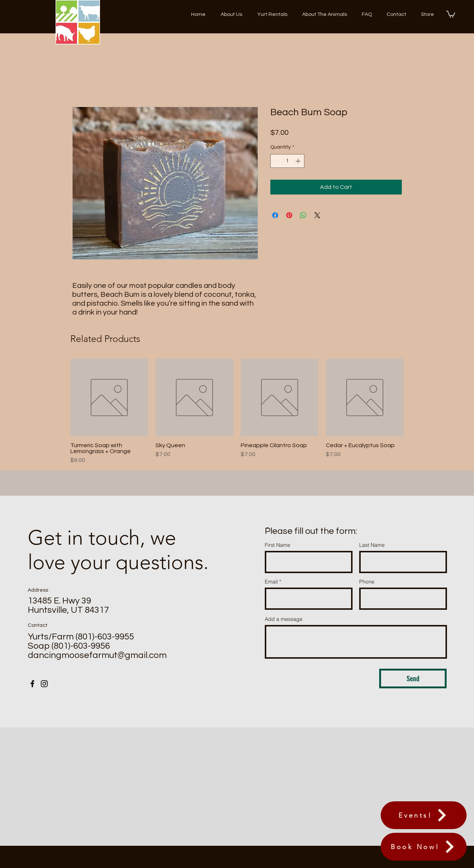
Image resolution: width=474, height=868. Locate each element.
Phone (367, 582)
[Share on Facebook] (275, 215)
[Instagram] (44, 684)
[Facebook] (32, 684)
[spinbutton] (287, 161)
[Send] (413, 679)
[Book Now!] (424, 847)
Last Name (372, 545)
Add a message (284, 619)
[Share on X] (317, 215)
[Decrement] (276, 161)
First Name (278, 545)
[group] (237, 412)
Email (271, 582)
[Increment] (299, 161)
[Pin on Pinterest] (289, 215)
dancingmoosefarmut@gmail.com (97, 655)
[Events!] (424, 815)
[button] (451, 14)
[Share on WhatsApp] (303, 215)
